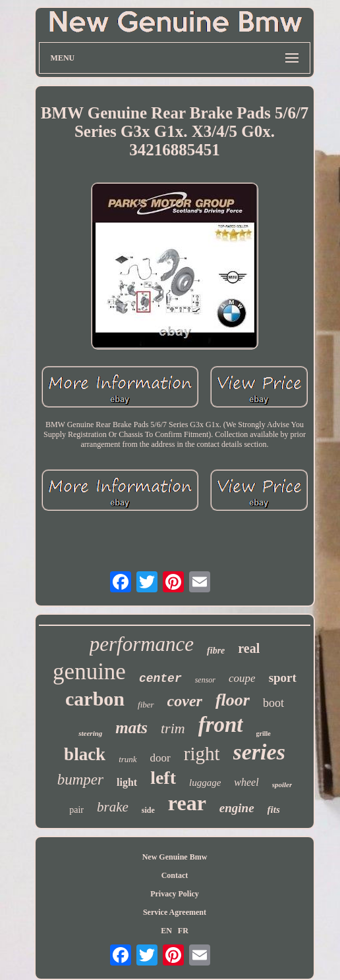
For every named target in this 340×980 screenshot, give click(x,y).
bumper (80, 780)
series (259, 752)
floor (233, 700)
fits (274, 810)
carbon (95, 699)
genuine (89, 672)
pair (76, 810)
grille (264, 734)
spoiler (282, 785)
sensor (205, 680)
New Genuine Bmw (175, 857)
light (127, 782)
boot (273, 703)
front (221, 725)
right (202, 754)
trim (173, 728)
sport (283, 678)
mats (131, 728)
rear (187, 803)
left (163, 778)
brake (113, 807)
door (160, 758)
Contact (175, 875)
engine (237, 808)
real (249, 648)
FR (183, 931)
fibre (216, 651)
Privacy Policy (175, 894)
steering (90, 733)
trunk (127, 759)
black (85, 754)
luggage (205, 783)
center (160, 679)
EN (166, 931)
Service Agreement (175, 912)
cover (185, 701)
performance (142, 644)
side (148, 810)
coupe (242, 678)
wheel (246, 782)
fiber (146, 705)
